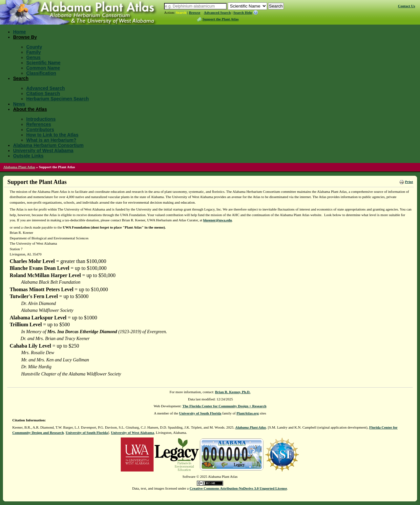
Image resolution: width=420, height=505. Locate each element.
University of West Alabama (43, 151)
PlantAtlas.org (248, 413)
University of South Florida (200, 413)
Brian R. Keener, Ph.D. (233, 392)
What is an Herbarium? (51, 140)
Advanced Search (217, 12)
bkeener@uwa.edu (218, 220)
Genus (33, 57)
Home (20, 32)
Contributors (40, 130)
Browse (195, 12)
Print (409, 182)
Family (33, 52)
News (19, 104)
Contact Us (407, 6)
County (34, 47)
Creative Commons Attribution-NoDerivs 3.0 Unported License (238, 488)
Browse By (25, 37)
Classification (41, 73)
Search (181, 12)
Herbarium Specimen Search (58, 99)
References (39, 124)
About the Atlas (30, 109)
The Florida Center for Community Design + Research (224, 406)
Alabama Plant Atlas (19, 167)
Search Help (243, 12)
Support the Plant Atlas (220, 19)
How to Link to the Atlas (52, 135)
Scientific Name (43, 63)
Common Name (43, 68)
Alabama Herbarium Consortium (48, 145)
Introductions (41, 119)
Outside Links (28, 156)
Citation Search (43, 93)
